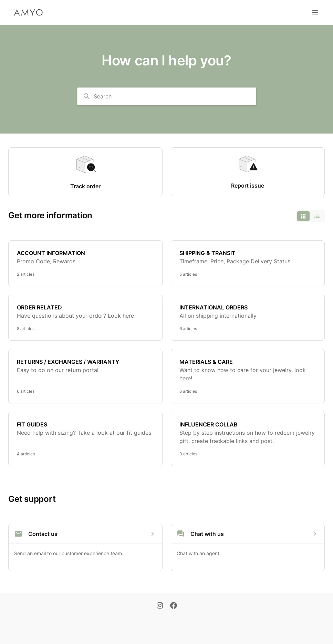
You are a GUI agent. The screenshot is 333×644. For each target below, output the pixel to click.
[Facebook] (174, 606)
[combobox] (167, 96)
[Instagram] (160, 606)
